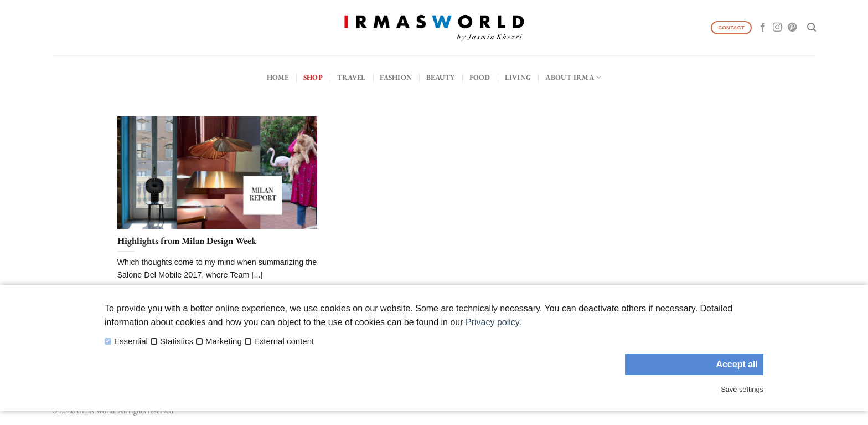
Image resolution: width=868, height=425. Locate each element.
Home (278, 77)
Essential (131, 341)
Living (518, 77)
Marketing (224, 341)
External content (284, 341)
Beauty (441, 77)
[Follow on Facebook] (763, 28)
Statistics (177, 341)
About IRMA (573, 77)
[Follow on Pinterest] (792, 28)
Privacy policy (492, 322)
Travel (352, 77)
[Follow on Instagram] (777, 28)
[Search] (812, 27)
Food (480, 77)
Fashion (396, 77)
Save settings (742, 389)
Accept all (737, 364)
